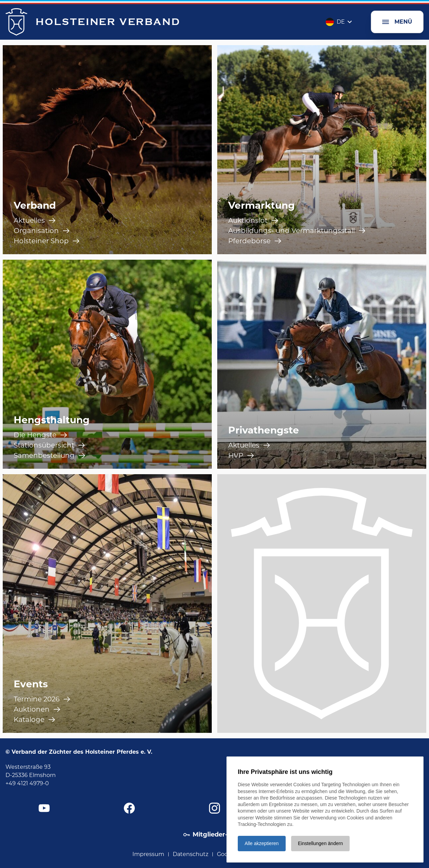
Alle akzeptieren (262, 843)
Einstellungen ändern (321, 843)
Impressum (148, 854)
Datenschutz (191, 854)
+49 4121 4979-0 (27, 783)
